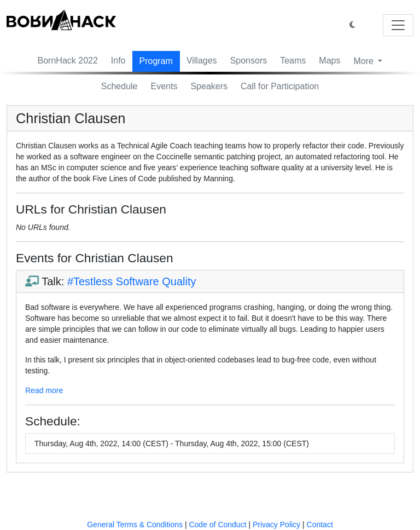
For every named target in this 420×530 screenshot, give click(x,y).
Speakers (209, 86)
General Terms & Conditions (135, 525)
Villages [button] (202, 61)
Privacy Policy (276, 525)
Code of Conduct (217, 525)
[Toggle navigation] (398, 25)
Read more (44, 390)
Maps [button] (329, 61)
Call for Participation (280, 86)
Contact (320, 525)
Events (164, 86)
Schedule (119, 86)
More (364, 61)
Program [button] (156, 61)
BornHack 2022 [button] (68, 61)
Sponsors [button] (249, 61)
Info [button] (118, 61)
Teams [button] (293, 61)
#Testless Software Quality (132, 281)
